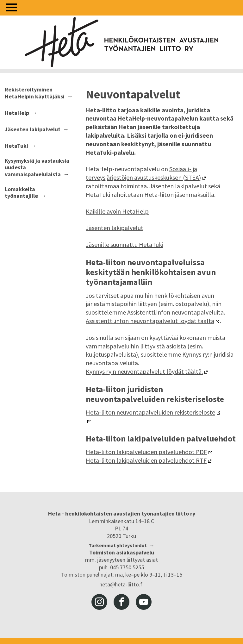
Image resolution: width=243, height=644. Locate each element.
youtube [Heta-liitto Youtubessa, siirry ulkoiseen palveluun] (144, 602)
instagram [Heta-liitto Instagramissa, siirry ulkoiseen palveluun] (99, 602)
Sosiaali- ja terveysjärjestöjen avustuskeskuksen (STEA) (143, 173)
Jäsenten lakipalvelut (33, 129)
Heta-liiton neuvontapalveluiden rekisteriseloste (150, 412)
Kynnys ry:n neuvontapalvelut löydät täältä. (144, 371)
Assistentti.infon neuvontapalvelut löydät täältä (150, 321)
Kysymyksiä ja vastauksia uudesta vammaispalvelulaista (37, 168)
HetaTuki (16, 146)
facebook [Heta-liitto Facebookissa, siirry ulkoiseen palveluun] (121, 602)
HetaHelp (17, 113)
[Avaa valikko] (12, 7)
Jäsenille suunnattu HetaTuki (125, 244)
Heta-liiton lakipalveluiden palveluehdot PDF (146, 452)
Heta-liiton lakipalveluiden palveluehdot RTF (146, 460)
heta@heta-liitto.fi (121, 584)
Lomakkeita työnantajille (21, 193)
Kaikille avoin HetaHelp (117, 211)
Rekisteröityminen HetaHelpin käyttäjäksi (35, 93)
